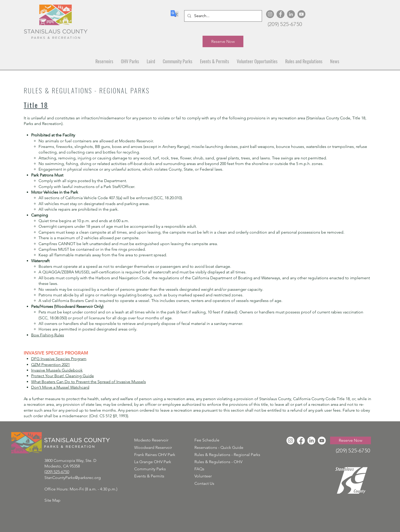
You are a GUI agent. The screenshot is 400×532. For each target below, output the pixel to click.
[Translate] (174, 14)
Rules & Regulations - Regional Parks (227, 455)
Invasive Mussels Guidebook (57, 370)
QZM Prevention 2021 (51, 365)
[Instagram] (270, 14)
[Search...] (223, 16)
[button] (104, 61)
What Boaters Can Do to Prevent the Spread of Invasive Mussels (89, 382)
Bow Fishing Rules (48, 335)
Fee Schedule (207, 440)
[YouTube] (301, 14)
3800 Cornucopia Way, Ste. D (70, 460)
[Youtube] (322, 441)
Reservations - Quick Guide (219, 447)
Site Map (52, 500)
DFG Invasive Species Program (59, 359)
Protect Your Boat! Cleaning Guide (62, 376)
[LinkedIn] (291, 14)
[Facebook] (280, 14)
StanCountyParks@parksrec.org (73, 478)
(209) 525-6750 (285, 24)
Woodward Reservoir (153, 447)
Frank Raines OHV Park (155, 455)
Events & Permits (149, 476)
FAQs (199, 469)
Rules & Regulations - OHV (218, 462)
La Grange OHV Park (153, 462)
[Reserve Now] (223, 41)
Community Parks (150, 469)
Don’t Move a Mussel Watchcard (60, 387)
